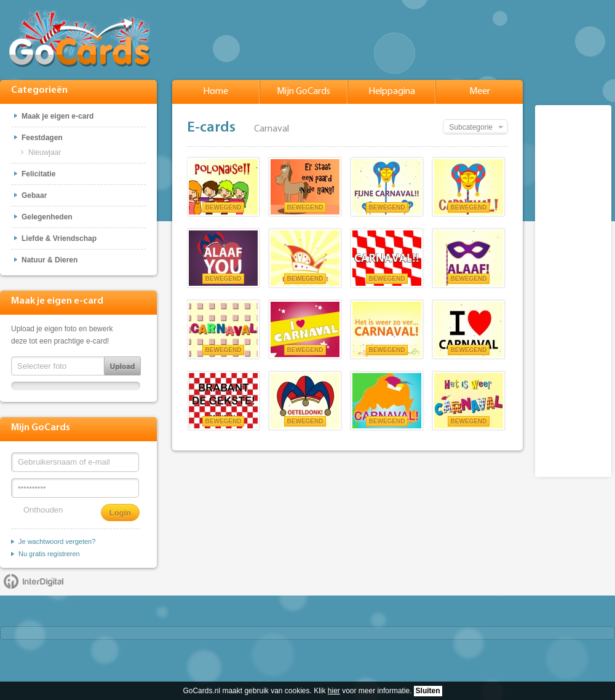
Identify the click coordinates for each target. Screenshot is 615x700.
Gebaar (34, 195)
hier (334, 691)
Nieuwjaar (45, 152)
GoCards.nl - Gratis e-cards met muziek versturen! (80, 38)
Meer (480, 92)
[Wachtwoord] (75, 488)
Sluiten (428, 691)
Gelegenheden (47, 217)
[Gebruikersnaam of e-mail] (75, 462)
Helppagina (392, 92)
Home (216, 92)
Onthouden (43, 510)
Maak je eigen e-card (58, 116)
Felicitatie (38, 174)
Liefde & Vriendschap (59, 238)
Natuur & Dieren (50, 260)
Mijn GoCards (304, 92)
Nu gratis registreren (49, 554)
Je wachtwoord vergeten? (57, 541)
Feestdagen (42, 138)
